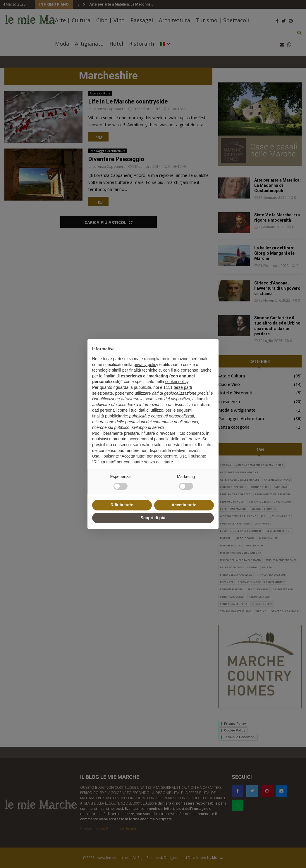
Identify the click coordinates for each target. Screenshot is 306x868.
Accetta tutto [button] (184, 505)
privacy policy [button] (146, 365)
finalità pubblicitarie (110, 416)
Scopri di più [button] (153, 518)
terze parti (183, 387)
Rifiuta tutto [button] (122, 505)
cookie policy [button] (177, 382)
